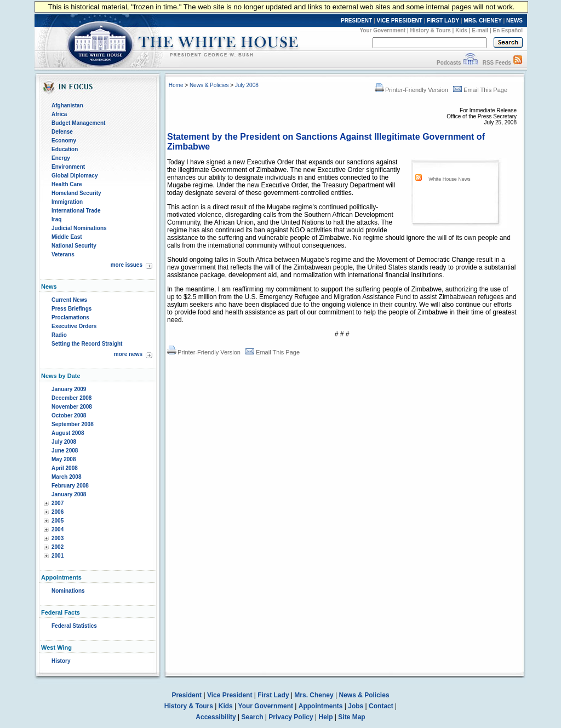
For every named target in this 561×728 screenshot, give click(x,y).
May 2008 (64, 459)
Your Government (382, 30)
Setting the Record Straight (87, 344)
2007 (58, 503)
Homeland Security (76, 193)
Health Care (67, 184)
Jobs (356, 706)
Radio (59, 335)
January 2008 (69, 494)
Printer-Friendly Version (411, 90)
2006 (58, 512)
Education (65, 149)
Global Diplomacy (75, 176)
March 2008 (66, 477)
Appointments (321, 706)
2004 (58, 529)
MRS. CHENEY (482, 21)
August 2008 (68, 433)
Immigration (67, 202)
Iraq (56, 219)
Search (253, 717)
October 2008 (69, 415)
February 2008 (70, 486)
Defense (62, 132)
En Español (508, 30)
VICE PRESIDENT (400, 21)
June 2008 (65, 451)
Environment (68, 167)
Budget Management (78, 123)
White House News (450, 179)
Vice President (230, 695)
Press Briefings (71, 309)
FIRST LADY (443, 21)
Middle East (67, 237)
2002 (58, 547)
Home (176, 85)
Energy (61, 158)
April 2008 (65, 468)
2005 (58, 521)
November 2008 (72, 407)
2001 (58, 556)
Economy (64, 141)
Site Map (351, 717)
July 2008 (64, 442)
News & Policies (209, 85)
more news (128, 354)
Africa (59, 114)
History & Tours (431, 30)
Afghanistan (67, 105)
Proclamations (70, 317)
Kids (461, 30)
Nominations (68, 591)
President (187, 695)
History (61, 661)
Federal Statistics (74, 626)
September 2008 (73, 424)
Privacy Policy (291, 717)
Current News (69, 300)
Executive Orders (74, 326)
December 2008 (71, 398)
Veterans (63, 254)
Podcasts (449, 63)
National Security (74, 246)
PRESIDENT (356, 21)
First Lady (273, 695)
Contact (381, 706)
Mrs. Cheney (314, 695)
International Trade (76, 211)
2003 (58, 538)
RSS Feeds (497, 63)
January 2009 (69, 389)
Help (326, 717)
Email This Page (480, 90)
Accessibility (216, 717)
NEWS (514, 21)
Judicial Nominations (79, 228)
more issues (127, 265)
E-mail (480, 30)
